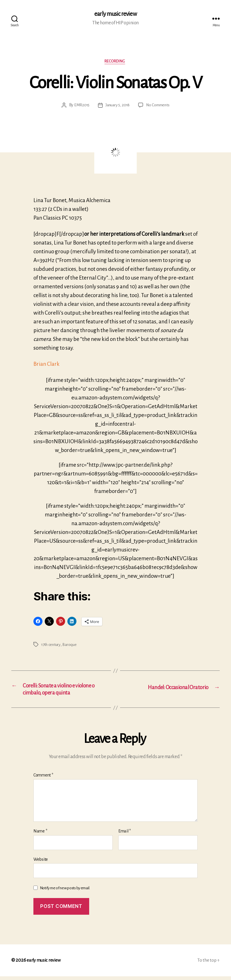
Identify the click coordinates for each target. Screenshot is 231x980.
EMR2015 (80, 107)
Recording (116, 62)
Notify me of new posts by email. (65, 892)
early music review (115, 14)
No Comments (159, 107)
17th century (52, 646)
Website (41, 863)
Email (125, 835)
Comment (43, 779)
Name (40, 835)
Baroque (71, 646)
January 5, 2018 (117, 107)
